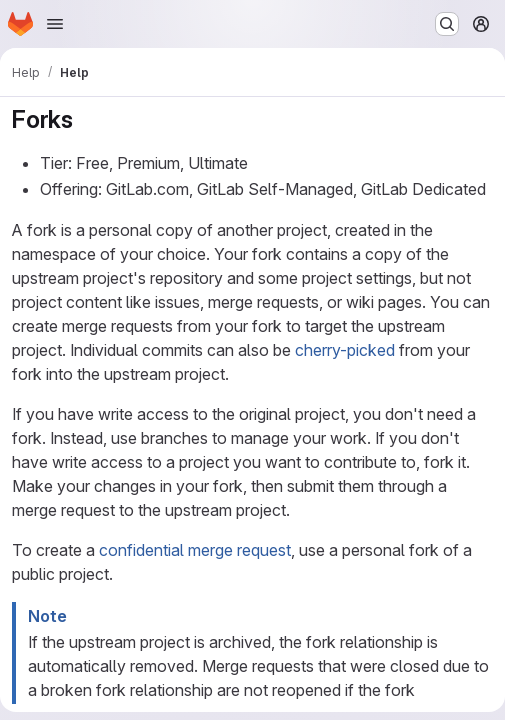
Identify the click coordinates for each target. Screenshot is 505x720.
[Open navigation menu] (55, 24)
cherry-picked (345, 350)
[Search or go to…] (447, 24)
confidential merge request (195, 550)
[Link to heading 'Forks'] (86, 119)
